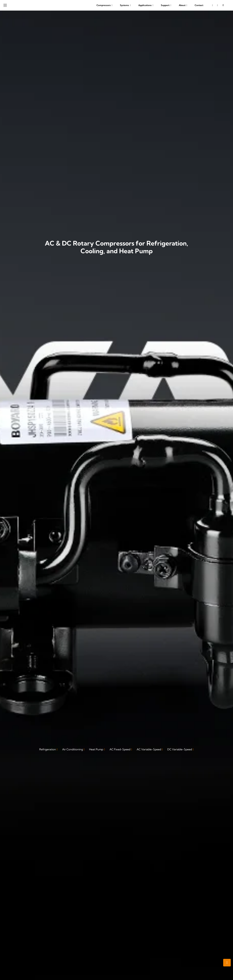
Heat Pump (96, 749)
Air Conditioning (73, 749)
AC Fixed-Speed (120, 749)
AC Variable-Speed (149, 749)
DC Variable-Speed (180, 749)
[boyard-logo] (5, 5)
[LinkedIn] (217, 5)
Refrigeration (48, 749)
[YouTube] (212, 5)
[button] (112, 5)
